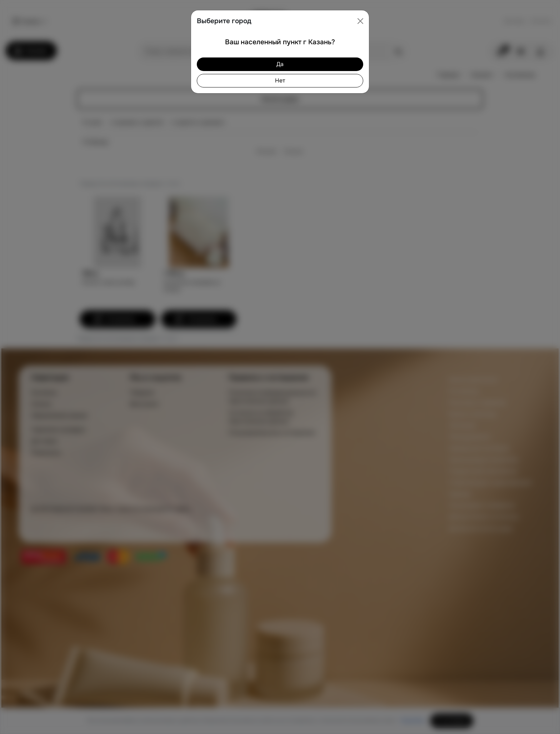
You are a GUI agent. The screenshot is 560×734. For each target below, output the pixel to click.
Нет (280, 81)
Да (280, 64)
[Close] (360, 21)
